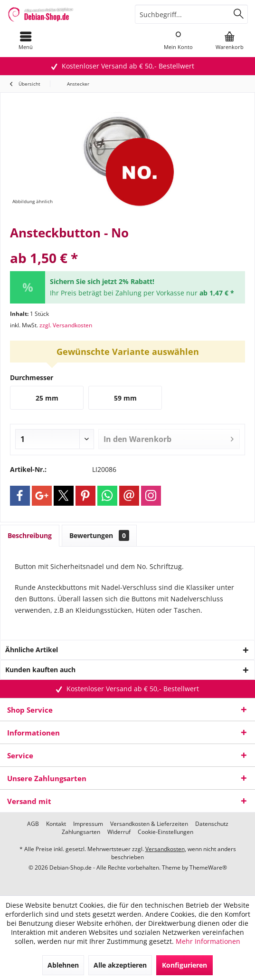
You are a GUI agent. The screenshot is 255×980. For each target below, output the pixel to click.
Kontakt (56, 824)
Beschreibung (30, 535)
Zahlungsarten (81, 832)
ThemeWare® (208, 867)
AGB (33, 824)
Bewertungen (99, 535)
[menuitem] (25, 40)
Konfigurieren (184, 965)
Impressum (88, 824)
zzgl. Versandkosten (66, 325)
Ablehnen (63, 965)
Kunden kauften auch (40, 670)
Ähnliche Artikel (32, 650)
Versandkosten (165, 849)
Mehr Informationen (208, 941)
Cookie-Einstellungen (165, 832)
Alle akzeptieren (120, 965)
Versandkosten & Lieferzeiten (149, 824)
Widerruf (119, 832)
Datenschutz (212, 824)
